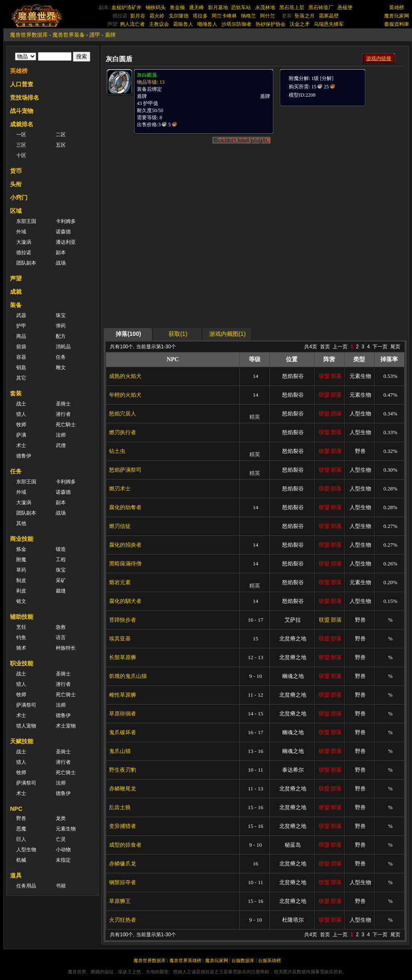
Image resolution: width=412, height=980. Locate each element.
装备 (16, 305)
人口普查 (22, 84)
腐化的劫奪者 (125, 507)
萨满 (21, 435)
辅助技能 (22, 617)
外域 (21, 232)
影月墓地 (218, 7)
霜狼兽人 (183, 24)
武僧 (61, 445)
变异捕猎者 (123, 826)
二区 (61, 135)
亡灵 (61, 839)
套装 (16, 393)
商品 (21, 336)
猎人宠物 (26, 726)
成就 (16, 292)
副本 (61, 252)
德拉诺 (24, 252)
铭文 (21, 601)
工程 (61, 560)
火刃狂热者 (123, 920)
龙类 (61, 818)
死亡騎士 (66, 425)
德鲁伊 (24, 456)
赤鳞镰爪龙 (123, 864)
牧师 (21, 425)
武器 (21, 315)
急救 (61, 627)
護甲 (95, 35)
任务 (61, 357)
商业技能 (22, 539)
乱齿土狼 (120, 807)
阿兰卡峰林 (224, 16)
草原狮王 (120, 901)
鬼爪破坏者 (123, 732)
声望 (16, 278)
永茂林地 (265, 7)
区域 (16, 211)
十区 (21, 155)
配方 (61, 336)
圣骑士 (63, 404)
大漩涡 (24, 242)
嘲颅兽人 (207, 24)
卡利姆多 (66, 221)
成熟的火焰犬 (125, 376)
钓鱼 (21, 637)
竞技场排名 (25, 97)
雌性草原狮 (123, 695)
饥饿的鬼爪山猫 (128, 676)
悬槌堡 (345, 7)
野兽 (21, 818)
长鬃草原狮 (123, 657)
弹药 (61, 326)
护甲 (21, 326)
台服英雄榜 (269, 960)
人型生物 (26, 850)
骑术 (21, 648)
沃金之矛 (300, 24)
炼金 (21, 549)
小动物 (63, 850)
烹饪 (21, 627)
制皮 (21, 580)
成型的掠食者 (125, 845)
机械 (21, 860)
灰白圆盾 (147, 75)
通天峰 (196, 7)
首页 (325, 347)
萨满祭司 (26, 705)
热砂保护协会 (271, 24)
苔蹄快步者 (123, 620)
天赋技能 (22, 741)
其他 (21, 523)
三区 (21, 145)
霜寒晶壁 (329, 16)
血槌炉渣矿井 (127, 7)
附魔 (21, 560)
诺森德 (63, 232)
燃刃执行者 (123, 432)
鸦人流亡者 (132, 24)
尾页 (395, 347)
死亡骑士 (66, 695)
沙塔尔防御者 (236, 24)
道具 (16, 875)
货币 (16, 171)
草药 (21, 570)
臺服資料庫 (397, 24)
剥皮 (21, 591)
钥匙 (21, 367)
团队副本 (26, 263)
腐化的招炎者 (125, 545)
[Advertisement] (255, 270)
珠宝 (61, 315)
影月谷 (138, 16)
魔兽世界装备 (69, 35)
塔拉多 (200, 16)
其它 (21, 378)
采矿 (61, 580)
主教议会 (159, 24)
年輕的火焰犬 (125, 395)
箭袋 (21, 347)
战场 (61, 263)
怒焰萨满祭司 (125, 470)
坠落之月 (305, 16)
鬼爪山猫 (120, 751)
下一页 (380, 347)
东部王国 (26, 221)
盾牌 (110, 35)
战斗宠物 (22, 111)
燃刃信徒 (120, 526)
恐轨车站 (241, 7)
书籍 (61, 886)
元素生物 (66, 829)
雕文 (61, 367)
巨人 (21, 839)
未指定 (63, 860)
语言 (61, 637)
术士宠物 (66, 726)
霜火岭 (157, 16)
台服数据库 (243, 960)
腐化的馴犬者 (125, 601)
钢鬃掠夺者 (123, 882)
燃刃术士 (120, 489)
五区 (61, 145)
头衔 (16, 184)
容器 (21, 357)
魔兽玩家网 (397, 16)
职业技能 (22, 663)
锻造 (61, 549)
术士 (21, 445)
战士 (21, 404)
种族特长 (66, 648)
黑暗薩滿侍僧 (125, 564)
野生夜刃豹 (123, 770)
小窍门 (19, 197)
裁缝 (61, 591)
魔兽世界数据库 (29, 35)
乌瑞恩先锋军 (329, 24)
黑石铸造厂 (321, 7)
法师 (61, 435)
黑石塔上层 (292, 7)
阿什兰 (268, 16)
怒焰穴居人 (123, 414)
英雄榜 (397, 7)
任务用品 (26, 886)
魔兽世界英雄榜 (185, 960)
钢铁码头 (156, 7)
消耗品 (63, 347)
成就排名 (22, 124)
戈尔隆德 (179, 16)
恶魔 (21, 829)
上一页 (340, 347)
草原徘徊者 (123, 714)
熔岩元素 (120, 582)
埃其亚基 (120, 639)
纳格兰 (248, 16)
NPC (16, 809)
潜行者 (63, 414)
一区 (21, 135)
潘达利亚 (66, 242)
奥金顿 (177, 7)
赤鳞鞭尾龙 (123, 789)
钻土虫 (117, 451)
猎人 (21, 414)
